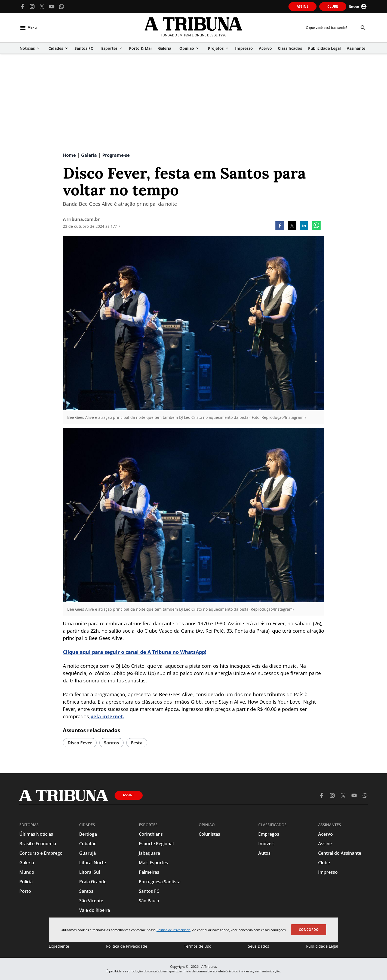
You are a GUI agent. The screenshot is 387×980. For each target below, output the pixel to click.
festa (137, 743)
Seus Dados (259, 946)
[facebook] (280, 226)
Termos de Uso (198, 946)
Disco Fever (80, 743)
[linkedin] (304, 226)
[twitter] (292, 226)
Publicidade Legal (322, 946)
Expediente (59, 946)
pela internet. (107, 716)
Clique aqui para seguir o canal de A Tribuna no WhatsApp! (135, 652)
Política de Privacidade (173, 930)
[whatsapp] (316, 226)
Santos (111, 743)
